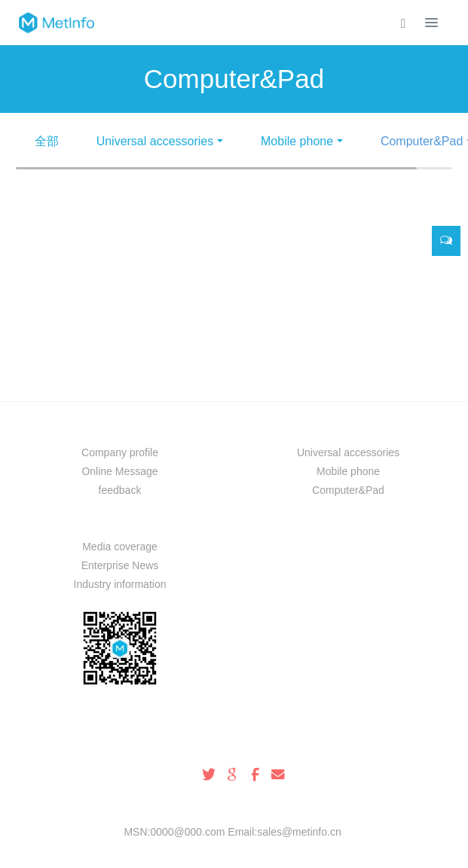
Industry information (120, 584)
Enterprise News (120, 565)
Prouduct (348, 426)
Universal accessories (155, 141)
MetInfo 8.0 (210, 851)
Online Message (119, 471)
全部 (47, 141)
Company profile (120, 452)
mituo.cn (324, 851)
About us (120, 426)
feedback (120, 490)
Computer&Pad (348, 490)
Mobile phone (297, 141)
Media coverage (120, 547)
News (120, 520)
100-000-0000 (234, 745)
